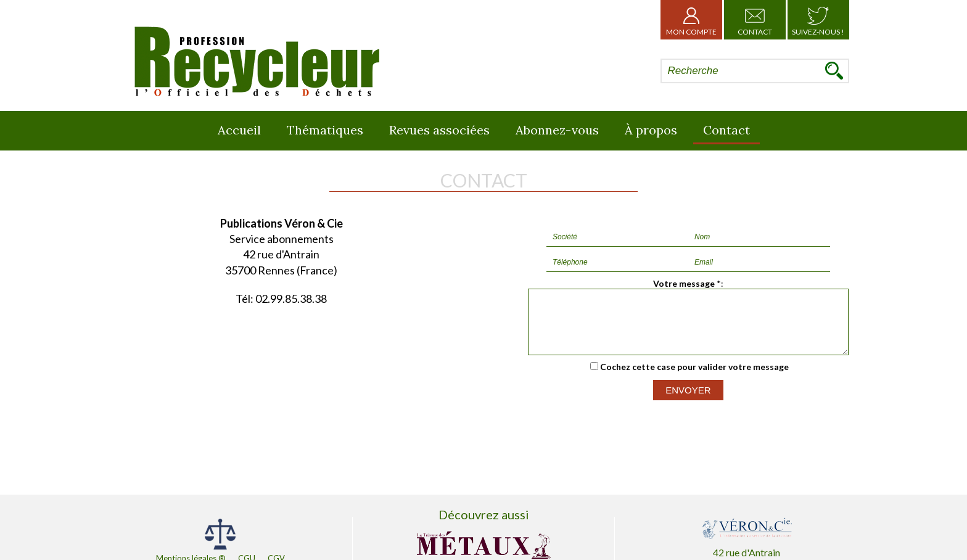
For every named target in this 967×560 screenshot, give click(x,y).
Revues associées (439, 130)
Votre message (684, 283)
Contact (755, 20)
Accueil (239, 130)
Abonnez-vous (557, 130)
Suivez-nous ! (818, 20)
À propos (651, 130)
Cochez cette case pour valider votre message (694, 378)
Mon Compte (691, 20)
